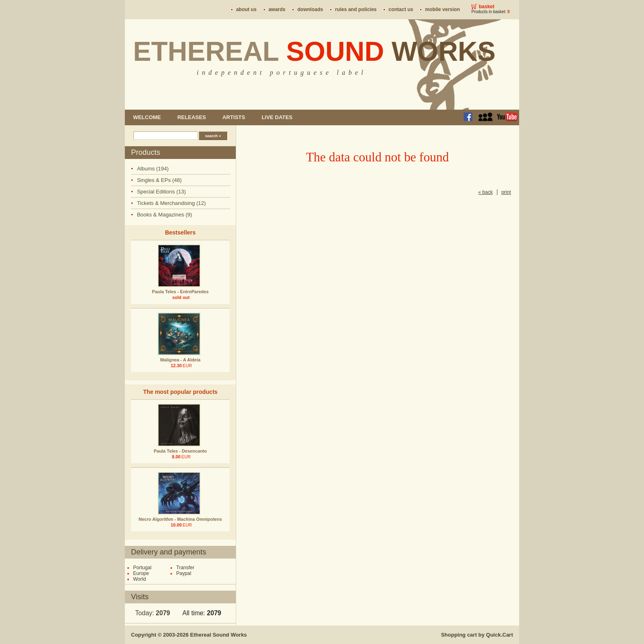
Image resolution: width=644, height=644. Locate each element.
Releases (192, 117)
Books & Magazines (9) (164, 215)
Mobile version (443, 9)
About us (246, 9)
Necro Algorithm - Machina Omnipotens (181, 519)
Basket (487, 7)
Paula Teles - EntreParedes (180, 292)
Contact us (401, 9)
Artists (233, 117)
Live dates (277, 117)
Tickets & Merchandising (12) (171, 203)
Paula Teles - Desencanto (180, 451)
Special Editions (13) (161, 192)
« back (485, 192)
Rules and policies (356, 9)
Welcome (147, 117)
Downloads (310, 9)
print (506, 192)
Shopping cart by (477, 635)
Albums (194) (153, 169)
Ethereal (314, 51)
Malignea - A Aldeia (180, 360)
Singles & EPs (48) (159, 180)
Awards (277, 9)
